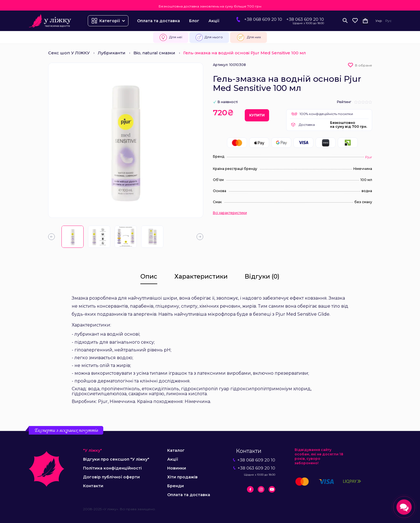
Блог (194, 21)
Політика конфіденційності (112, 468)
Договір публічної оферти (111, 477)
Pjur (369, 157)
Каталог (176, 450)
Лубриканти (112, 53)
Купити (257, 115)
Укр (379, 21)
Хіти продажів (182, 477)
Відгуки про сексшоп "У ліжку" (116, 459)
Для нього (209, 37)
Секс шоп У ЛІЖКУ (69, 53)
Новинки (177, 468)
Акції (214, 21)
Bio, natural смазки (154, 53)
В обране (364, 65)
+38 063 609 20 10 (305, 19)
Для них (248, 37)
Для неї (171, 37)
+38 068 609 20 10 (263, 19)
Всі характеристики (230, 213)
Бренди (176, 486)
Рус (388, 21)
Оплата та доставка (159, 21)
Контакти (93, 486)
